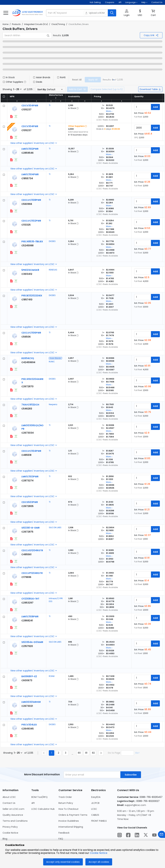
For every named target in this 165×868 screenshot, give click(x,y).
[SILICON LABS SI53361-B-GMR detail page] (31, 528)
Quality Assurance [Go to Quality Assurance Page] (13, 815)
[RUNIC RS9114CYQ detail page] (28, 358)
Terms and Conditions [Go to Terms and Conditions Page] (15, 821)
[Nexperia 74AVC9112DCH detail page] (30, 405)
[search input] (77, 13)
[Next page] (101, 753)
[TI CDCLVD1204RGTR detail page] (32, 550)
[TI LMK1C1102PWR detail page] (30, 149)
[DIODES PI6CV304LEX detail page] (29, 725)
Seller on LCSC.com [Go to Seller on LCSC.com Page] (13, 809)
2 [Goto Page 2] (58, 753)
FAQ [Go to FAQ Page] (61, 839)
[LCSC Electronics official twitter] (146, 836)
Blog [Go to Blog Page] (5, 839)
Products (16, 24)
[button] (131, 2)
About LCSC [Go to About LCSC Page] (9, 797)
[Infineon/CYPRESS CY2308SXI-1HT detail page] (30, 599)
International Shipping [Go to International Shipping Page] (71, 827)
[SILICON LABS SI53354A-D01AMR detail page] (32, 642)
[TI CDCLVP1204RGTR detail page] (32, 573)
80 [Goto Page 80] (79, 753)
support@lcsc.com (135, 805)
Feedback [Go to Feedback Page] (64, 833)
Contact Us (157, 2)
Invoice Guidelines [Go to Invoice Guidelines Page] (69, 821)
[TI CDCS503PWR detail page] (30, 502)
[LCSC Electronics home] (28, 13)
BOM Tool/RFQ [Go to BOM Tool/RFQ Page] (39, 797)
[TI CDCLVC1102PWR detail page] (31, 221)
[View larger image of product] (15, 109)
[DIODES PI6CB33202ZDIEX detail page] (32, 296)
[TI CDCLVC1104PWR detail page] (31, 451)
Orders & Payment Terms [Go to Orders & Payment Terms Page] (73, 815)
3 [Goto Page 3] (66, 753)
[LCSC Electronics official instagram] (120, 836)
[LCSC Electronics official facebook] (128, 836)
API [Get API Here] (120, 2)
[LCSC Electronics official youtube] (154, 836)
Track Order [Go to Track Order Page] (65, 797)
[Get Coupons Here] (110, 2)
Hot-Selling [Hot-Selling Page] (95, 2)
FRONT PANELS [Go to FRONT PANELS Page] (99, 821)
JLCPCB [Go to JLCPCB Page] (95, 803)
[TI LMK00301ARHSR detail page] (31, 702)
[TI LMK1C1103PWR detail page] (30, 477)
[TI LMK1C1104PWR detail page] (30, 174)
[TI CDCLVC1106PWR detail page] (31, 333)
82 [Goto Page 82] (93, 753)
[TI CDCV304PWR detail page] (30, 106)
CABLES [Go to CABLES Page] (95, 815)
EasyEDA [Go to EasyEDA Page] (96, 797)
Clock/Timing (58, 24)
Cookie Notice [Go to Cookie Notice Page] (10, 833)
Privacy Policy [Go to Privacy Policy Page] (10, 827)
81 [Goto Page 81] (86, 753)
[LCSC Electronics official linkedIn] (137, 836)
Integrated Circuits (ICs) (36, 24)
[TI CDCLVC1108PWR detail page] (31, 200)
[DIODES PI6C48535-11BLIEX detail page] (32, 241)
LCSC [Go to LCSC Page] (94, 809)
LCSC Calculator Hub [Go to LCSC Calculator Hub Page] (43, 809)
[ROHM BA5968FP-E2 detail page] (29, 676)
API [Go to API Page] (33, 803)
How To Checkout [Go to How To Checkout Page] (68, 809)
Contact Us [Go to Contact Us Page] (9, 803)
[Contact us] (161, 835)
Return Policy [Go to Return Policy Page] (66, 803)
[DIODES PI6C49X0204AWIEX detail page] (27, 386)
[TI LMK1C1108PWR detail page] (30, 617)
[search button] (112, 13)
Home (5, 24)
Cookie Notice (99, 853)
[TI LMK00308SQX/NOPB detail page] (28, 433)
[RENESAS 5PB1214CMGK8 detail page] (30, 270)
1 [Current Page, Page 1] (52, 753)
